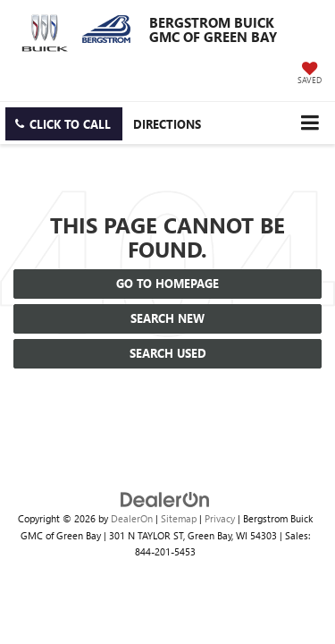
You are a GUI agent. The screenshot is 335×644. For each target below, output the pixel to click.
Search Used (168, 353)
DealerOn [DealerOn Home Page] (132, 518)
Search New (167, 318)
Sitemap (179, 518)
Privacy (220, 518)
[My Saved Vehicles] (310, 74)
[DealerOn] (165, 498)
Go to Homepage (167, 283)
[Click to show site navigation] (310, 123)
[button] (64, 124)
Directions (167, 124)
